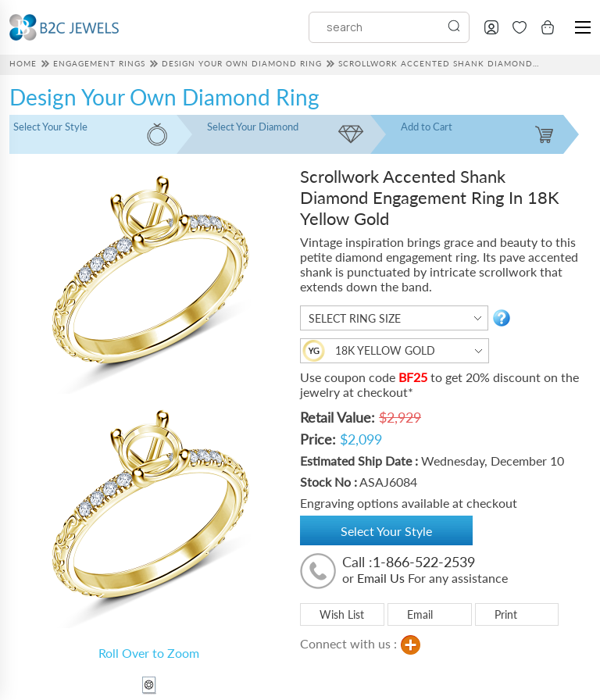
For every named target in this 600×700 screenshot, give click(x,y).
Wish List (342, 614)
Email (420, 614)
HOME (23, 63)
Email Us (381, 578)
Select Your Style (386, 531)
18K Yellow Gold (385, 350)
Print (506, 614)
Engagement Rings (99, 63)
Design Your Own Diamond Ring (242, 63)
